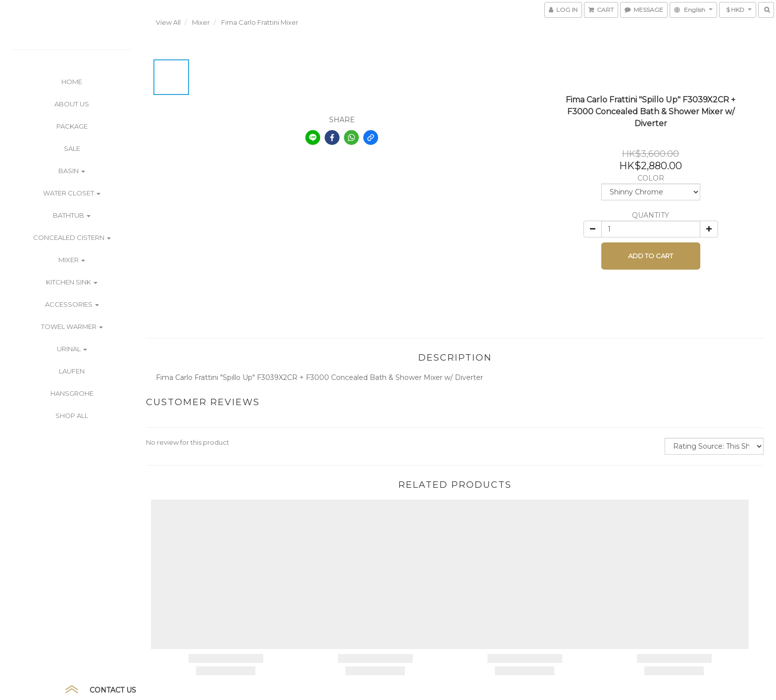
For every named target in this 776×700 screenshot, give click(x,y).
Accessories (72, 304)
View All (168, 22)
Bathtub (72, 215)
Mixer (72, 260)
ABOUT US (72, 104)
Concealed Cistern (72, 237)
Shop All (72, 416)
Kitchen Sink (72, 282)
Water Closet (72, 193)
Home (72, 82)
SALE (72, 148)
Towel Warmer (72, 327)
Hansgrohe (72, 393)
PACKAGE (72, 126)
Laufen (72, 371)
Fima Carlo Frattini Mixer (260, 22)
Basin (72, 171)
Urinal (72, 349)
